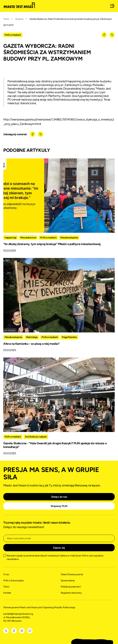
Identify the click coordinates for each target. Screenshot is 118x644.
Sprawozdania (68, 581)
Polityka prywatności (71, 587)
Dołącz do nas (59, 497)
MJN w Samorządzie (13, 581)
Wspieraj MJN (59, 506)
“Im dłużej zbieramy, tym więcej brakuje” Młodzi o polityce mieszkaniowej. (52, 244)
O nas (6, 574)
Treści (6, 19)
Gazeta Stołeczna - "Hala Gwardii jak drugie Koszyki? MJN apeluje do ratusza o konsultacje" (55, 445)
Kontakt (7, 593)
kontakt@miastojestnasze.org (18, 614)
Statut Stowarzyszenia (72, 574)
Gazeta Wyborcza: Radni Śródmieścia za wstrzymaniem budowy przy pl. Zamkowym (71, 19)
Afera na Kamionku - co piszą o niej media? (31, 344)
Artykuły (19, 19)
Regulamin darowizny (71, 593)
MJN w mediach (13, 35)
